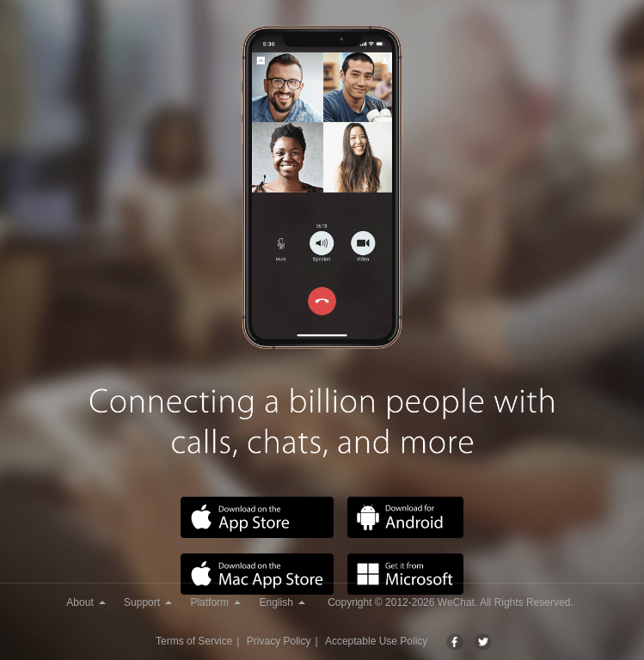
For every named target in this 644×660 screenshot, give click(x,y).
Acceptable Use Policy (376, 641)
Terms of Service (194, 641)
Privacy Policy (279, 641)
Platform (215, 602)
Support (148, 602)
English (282, 602)
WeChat (456, 602)
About (86, 602)
